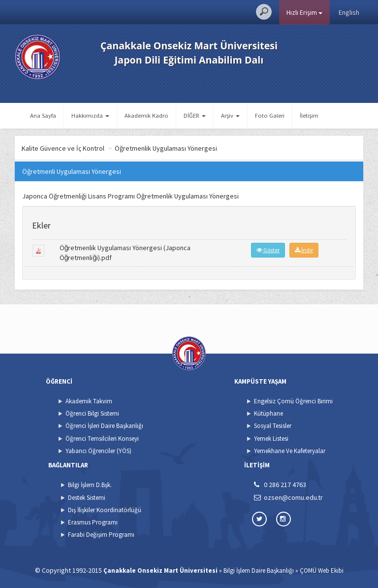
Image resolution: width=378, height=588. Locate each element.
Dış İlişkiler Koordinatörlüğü (105, 510)
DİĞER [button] (195, 115)
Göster (268, 250)
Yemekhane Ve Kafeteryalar (290, 451)
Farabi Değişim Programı (101, 535)
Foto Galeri (270, 115)
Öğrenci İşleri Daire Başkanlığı (104, 426)
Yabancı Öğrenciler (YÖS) (98, 451)
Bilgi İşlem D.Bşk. (90, 485)
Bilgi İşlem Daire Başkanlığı (259, 571)
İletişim (309, 115)
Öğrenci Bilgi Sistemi (92, 413)
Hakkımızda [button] (90, 115)
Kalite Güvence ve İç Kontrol (103, 148)
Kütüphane (268, 413)
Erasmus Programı (93, 522)
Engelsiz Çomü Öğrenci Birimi (293, 401)
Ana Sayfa (43, 115)
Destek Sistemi (87, 498)
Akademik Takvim (89, 401)
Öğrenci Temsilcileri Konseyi (102, 439)
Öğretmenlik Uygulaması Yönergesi (205, 148)
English (349, 12)
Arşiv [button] (230, 115)
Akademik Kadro (146, 115)
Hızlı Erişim (304, 12)
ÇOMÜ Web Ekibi (322, 571)
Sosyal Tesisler (273, 426)
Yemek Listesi (271, 439)
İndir (304, 250)
